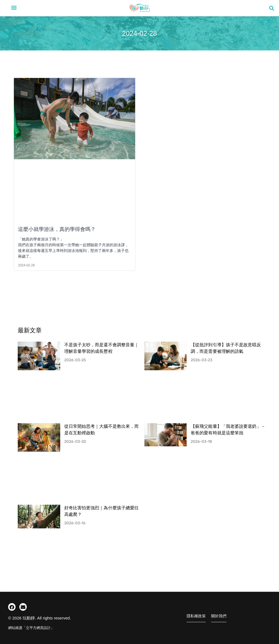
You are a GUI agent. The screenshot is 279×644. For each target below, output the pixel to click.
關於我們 (219, 616)
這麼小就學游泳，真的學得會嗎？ (57, 229)
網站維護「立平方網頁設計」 (31, 628)
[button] (14, 7)
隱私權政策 (196, 616)
